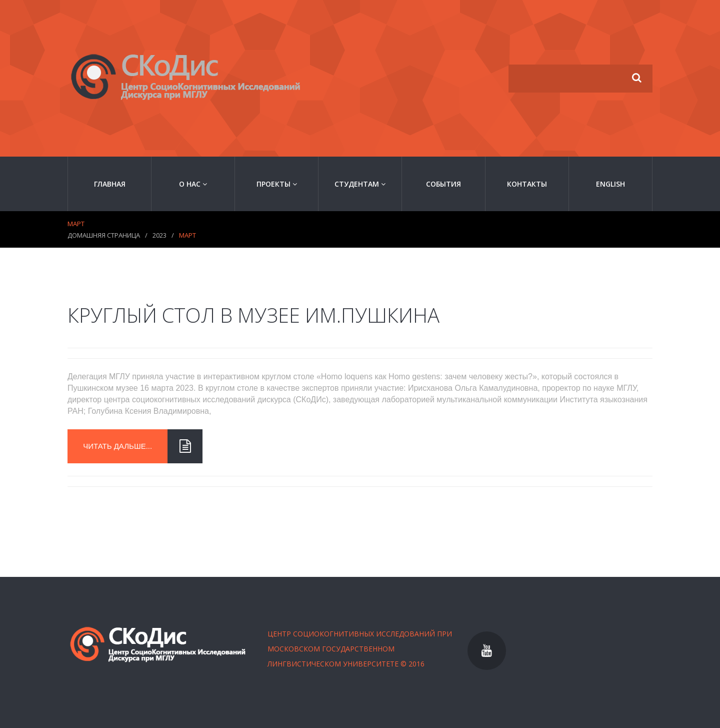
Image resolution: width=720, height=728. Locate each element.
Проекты (277, 184)
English (610, 184)
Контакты (527, 184)
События (443, 184)
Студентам (360, 184)
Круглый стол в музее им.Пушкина (253, 315)
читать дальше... (125, 446)
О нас (193, 184)
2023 (159, 235)
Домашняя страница (104, 235)
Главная (110, 184)
